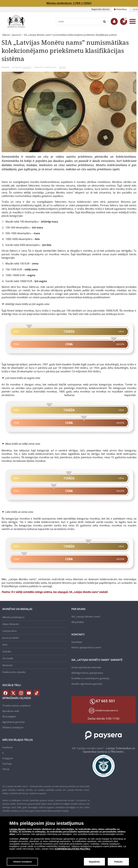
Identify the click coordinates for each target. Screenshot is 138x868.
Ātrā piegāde (9, 716)
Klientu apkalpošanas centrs (86, 647)
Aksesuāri (7, 665)
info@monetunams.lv (107, 710)
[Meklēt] (79, 22)
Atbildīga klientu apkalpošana (87, 673)
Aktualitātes (78, 622)
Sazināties (77, 642)
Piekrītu (118, 863)
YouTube (7, 764)
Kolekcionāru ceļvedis (14, 672)
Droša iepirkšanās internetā (86, 667)
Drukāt (62, 67)
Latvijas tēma (9, 631)
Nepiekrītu (94, 863)
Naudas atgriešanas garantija (87, 684)
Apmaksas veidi (11, 711)
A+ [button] (137, 9)
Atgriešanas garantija (13, 722)
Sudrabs (7, 651)
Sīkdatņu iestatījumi (13, 727)
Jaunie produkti (11, 638)
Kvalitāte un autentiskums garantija (90, 678)
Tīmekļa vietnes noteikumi (16, 706)
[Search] (105, 22)
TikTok (6, 769)
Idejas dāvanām (11, 624)
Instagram (8, 758)
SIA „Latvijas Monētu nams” (86, 617)
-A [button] (134, 9)
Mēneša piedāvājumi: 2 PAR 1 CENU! (69, 3)
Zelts (5, 645)
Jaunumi (27, 67)
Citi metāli (8, 658)
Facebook (7, 747)
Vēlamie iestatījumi (22, 863)
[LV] (17, 21)
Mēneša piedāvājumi (13, 617)
